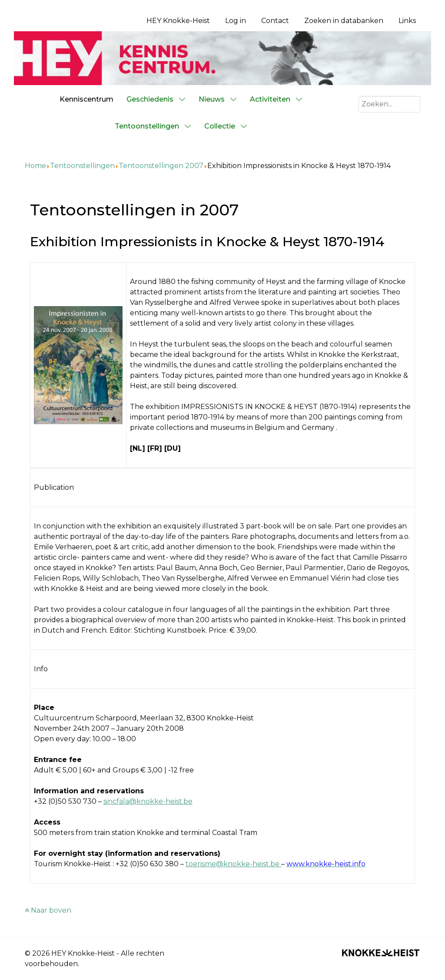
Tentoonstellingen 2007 (161, 166)
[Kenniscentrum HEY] (222, 58)
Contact (275, 21)
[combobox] (389, 104)
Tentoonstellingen (82, 166)
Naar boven (48, 910)
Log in (236, 21)
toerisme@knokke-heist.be (232, 864)
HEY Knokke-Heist (178, 21)
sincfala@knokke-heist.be (148, 801)
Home (35, 166)
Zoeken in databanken (344, 21)
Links (407, 21)
